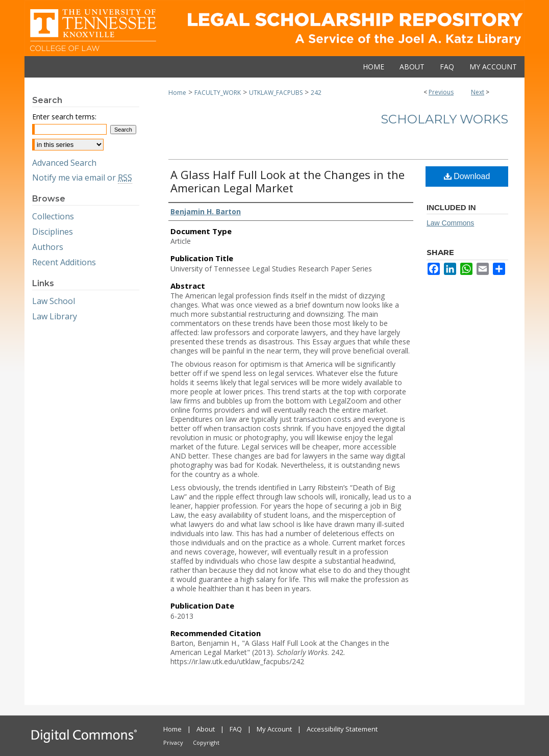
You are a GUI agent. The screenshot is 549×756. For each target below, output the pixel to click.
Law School (54, 301)
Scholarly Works (444, 119)
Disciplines (53, 232)
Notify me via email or (82, 178)
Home (177, 93)
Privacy (173, 742)
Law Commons (450, 223)
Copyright (206, 742)
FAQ (236, 729)
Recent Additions (64, 262)
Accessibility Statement (342, 729)
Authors (48, 247)
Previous (441, 92)
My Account (274, 729)
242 (316, 93)
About (206, 729)
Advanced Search (64, 163)
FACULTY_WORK (218, 93)
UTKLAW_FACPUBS (276, 93)
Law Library (55, 316)
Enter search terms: (64, 117)
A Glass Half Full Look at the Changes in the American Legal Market (288, 181)
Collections (53, 216)
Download (467, 176)
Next (478, 92)
